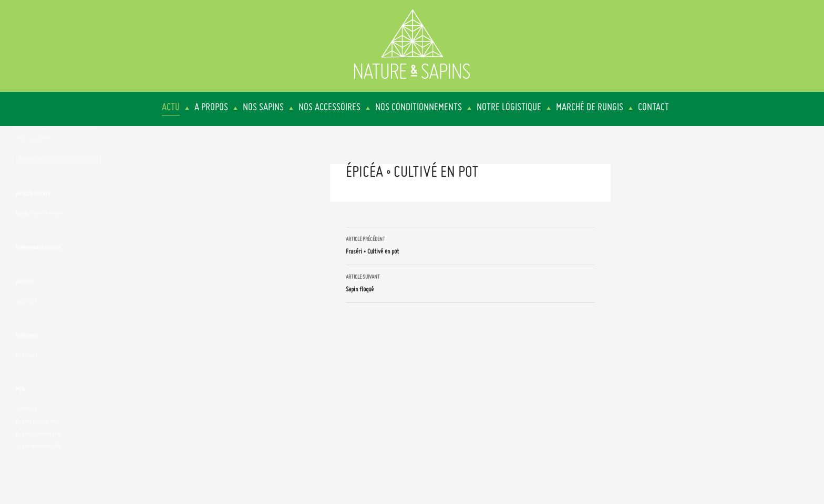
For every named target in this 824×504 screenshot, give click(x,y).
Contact (653, 108)
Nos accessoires (329, 108)
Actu (171, 108)
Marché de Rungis (590, 108)
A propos (211, 108)
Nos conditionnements (419, 108)
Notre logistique (509, 108)
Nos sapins (263, 108)
